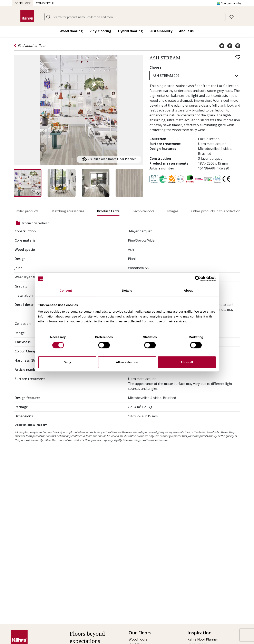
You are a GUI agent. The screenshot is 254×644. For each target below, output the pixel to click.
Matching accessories (68, 211)
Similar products (26, 211)
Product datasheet (33, 223)
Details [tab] (127, 290)
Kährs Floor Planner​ (203, 639)
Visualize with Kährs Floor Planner (109, 159)
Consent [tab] (66, 290)
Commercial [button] (45, 3)
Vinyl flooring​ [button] (100, 31)
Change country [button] (229, 3)
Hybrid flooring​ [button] (130, 31)
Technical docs (143, 211)
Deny (67, 362)
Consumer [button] (23, 3)
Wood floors (138, 639)
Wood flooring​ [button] (71, 31)
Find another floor (30, 46)
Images (173, 211)
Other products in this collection (216, 211)
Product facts (108, 211)
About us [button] (186, 31)
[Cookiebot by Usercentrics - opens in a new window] (198, 279)
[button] (232, 17)
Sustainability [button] (161, 31)
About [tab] (188, 290)
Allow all (187, 362)
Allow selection (127, 362)
